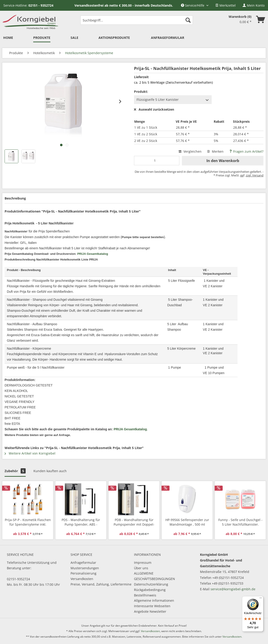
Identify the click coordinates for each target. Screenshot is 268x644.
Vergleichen (190, 151)
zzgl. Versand (255, 175)
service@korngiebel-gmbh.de (233, 589)
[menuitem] (226, 5)
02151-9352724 (18, 579)
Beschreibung (15, 198)
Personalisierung (83, 573)
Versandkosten (82, 579)
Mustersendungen (85, 568)
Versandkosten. (232, 637)
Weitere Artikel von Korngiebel (30, 453)
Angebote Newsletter (150, 611)
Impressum (143, 563)
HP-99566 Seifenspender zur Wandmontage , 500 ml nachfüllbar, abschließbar (187, 522)
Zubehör (15, 471)
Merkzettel (226, 5)
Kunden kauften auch (50, 471)
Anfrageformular (83, 563)
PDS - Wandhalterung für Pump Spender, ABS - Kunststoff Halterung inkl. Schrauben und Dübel (81, 522)
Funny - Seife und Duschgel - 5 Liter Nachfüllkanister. (240, 522)
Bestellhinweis (145, 595)
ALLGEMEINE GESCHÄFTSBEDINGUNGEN (155, 576)
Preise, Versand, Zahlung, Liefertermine (101, 584)
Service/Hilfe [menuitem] (193, 5)
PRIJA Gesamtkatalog (93, 254)
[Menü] (261, 599)
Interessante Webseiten (152, 606)
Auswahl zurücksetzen (154, 110)
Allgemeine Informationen (154, 600)
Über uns (141, 568)
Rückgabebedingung (150, 590)
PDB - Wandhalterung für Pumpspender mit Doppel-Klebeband (134, 522)
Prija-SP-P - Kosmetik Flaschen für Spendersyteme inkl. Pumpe (28, 522)
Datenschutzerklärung (151, 584)
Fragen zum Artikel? (246, 151)
